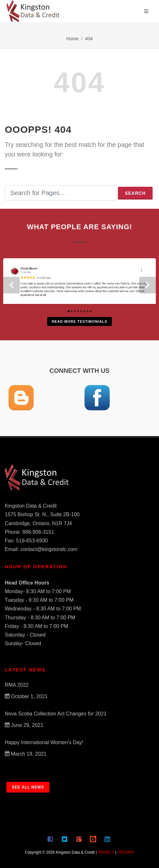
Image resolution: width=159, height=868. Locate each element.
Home (72, 39)
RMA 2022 (17, 685)
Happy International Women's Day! (44, 742)
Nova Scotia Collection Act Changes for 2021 (56, 714)
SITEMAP (126, 852)
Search (135, 193)
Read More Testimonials (79, 321)
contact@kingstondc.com (49, 549)
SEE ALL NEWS (28, 787)
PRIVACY (106, 852)
